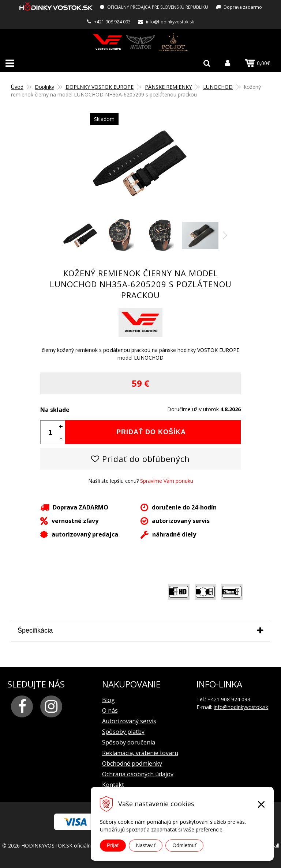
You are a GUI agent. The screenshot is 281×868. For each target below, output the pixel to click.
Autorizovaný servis (129, 721)
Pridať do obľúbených (140, 459)
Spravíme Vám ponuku (167, 481)
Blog (108, 700)
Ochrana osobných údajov (138, 774)
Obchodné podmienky (132, 763)
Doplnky (44, 87)
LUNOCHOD (218, 87)
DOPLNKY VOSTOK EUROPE (100, 87)
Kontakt (113, 785)
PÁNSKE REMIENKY (168, 87)
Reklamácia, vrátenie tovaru (140, 753)
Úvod (17, 87)
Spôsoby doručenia (129, 742)
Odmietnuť (184, 845)
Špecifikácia (35, 630)
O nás (110, 710)
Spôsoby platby (123, 732)
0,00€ (257, 63)
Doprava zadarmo (243, 7)
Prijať (113, 845)
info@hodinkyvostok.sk (170, 22)
